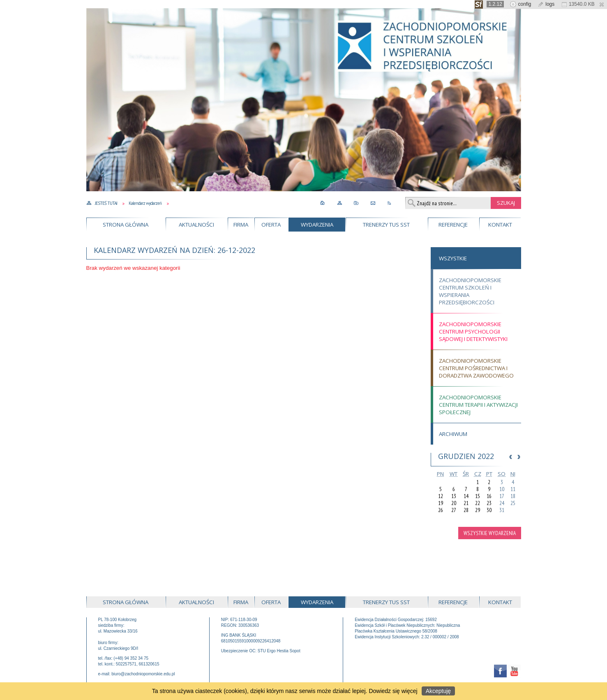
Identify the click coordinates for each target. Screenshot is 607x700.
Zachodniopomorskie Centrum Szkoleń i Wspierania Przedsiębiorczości (470, 291)
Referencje (453, 225)
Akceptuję (438, 691)
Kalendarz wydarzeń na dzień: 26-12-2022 (174, 250)
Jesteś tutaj (106, 203)
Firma (241, 225)
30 (489, 510)
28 (466, 510)
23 (489, 503)
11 (513, 489)
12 (441, 496)
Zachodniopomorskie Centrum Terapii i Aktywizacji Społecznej (478, 405)
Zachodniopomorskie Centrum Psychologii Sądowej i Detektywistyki (473, 331)
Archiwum (453, 434)
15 (478, 496)
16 (489, 496)
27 (454, 510)
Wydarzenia (317, 225)
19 (441, 503)
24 (502, 503)
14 (466, 496)
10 (502, 489)
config (520, 4)
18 (513, 496)
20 (454, 503)
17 (502, 496)
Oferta (271, 225)
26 (441, 510)
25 (513, 503)
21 (466, 503)
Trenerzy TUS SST (386, 225)
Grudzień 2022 (466, 456)
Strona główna (126, 225)
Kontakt (500, 225)
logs (546, 4)
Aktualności (196, 225)
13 (454, 496)
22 (478, 503)
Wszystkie (453, 258)
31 (502, 510)
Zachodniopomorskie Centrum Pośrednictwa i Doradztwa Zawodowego (476, 368)
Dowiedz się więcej (393, 691)
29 (478, 510)
